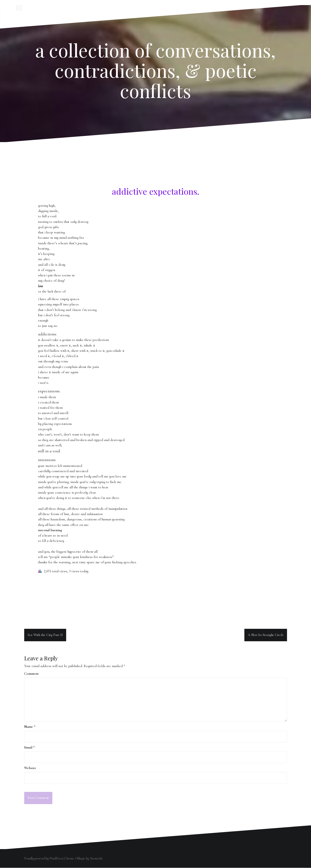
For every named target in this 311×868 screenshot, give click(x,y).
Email (30, 747)
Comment (31, 674)
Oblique (80, 858)
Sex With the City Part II (45, 635)
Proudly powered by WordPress (44, 858)
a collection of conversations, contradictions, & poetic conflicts (155, 70)
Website (30, 768)
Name (30, 727)
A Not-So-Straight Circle (266, 635)
